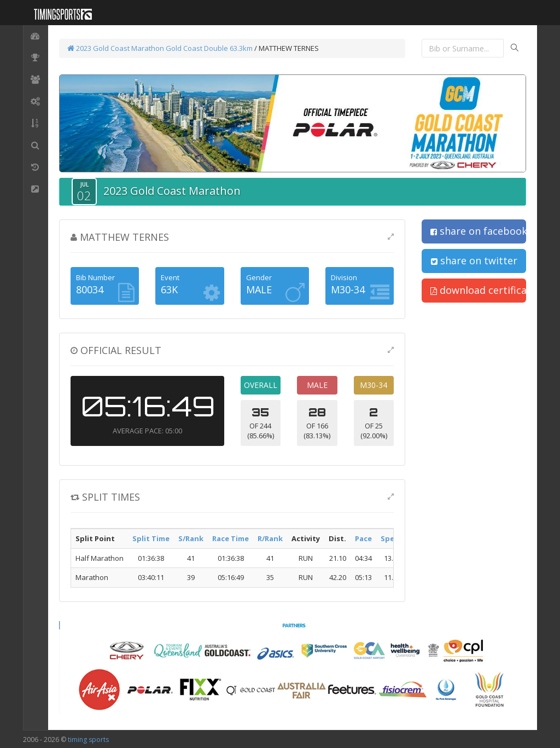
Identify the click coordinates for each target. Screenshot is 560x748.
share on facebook (478, 231)
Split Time (151, 538)
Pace (363, 538)
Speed (392, 538)
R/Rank (270, 538)
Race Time (231, 538)
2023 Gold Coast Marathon (116, 48)
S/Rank (191, 538)
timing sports (88, 740)
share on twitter (474, 260)
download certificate (478, 290)
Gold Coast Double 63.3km (209, 48)
